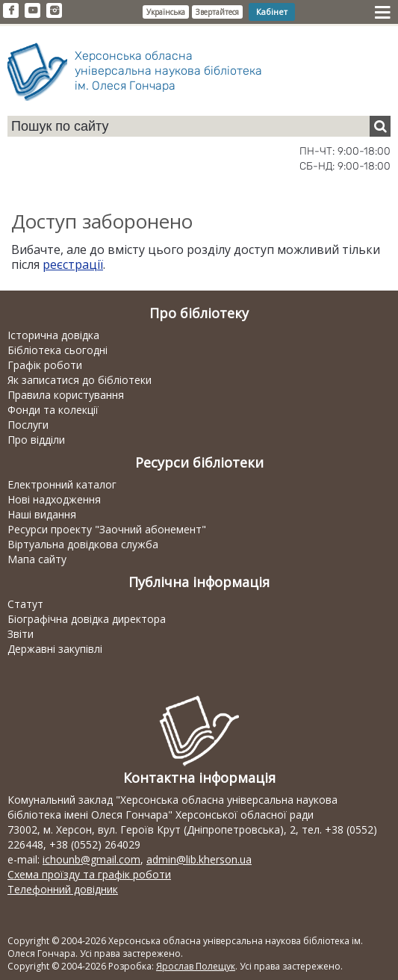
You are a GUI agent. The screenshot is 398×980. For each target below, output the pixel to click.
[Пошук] (380, 126)
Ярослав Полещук (196, 966)
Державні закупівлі (55, 649)
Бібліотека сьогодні (57, 350)
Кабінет (272, 12)
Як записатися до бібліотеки (80, 380)
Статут (25, 604)
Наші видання (42, 514)
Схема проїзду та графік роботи (89, 874)
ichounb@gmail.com (91, 859)
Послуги (28, 425)
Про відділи (36, 440)
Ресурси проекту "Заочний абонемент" (107, 529)
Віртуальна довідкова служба (83, 544)
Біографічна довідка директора (87, 619)
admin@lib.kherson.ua (199, 859)
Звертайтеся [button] (217, 12)
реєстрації (73, 264)
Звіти (21, 634)
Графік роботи (45, 365)
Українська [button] (166, 12)
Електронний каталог (62, 484)
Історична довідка (53, 335)
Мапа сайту (37, 559)
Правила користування (66, 395)
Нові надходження (54, 499)
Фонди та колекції (53, 410)
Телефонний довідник (63, 889)
